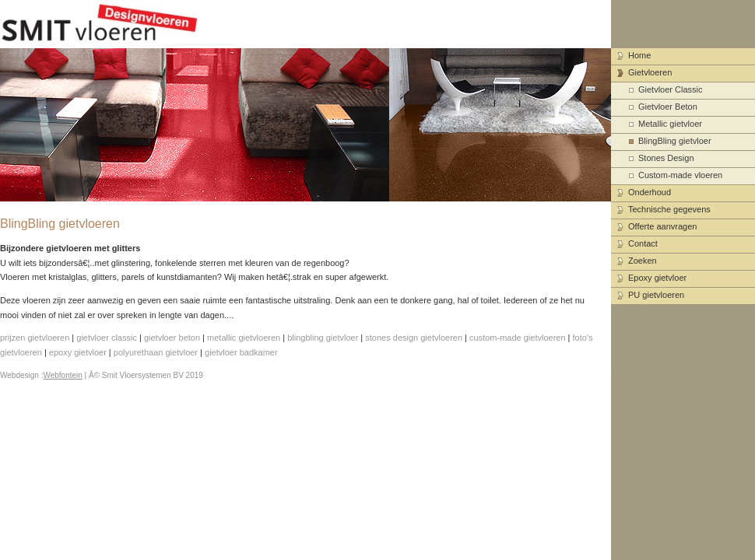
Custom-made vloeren (680, 175)
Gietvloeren (650, 72)
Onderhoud (650, 192)
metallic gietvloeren (244, 338)
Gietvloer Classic (671, 89)
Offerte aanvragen (662, 226)
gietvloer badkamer (241, 352)
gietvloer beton (172, 338)
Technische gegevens (669, 209)
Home (639, 55)
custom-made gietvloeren (518, 338)
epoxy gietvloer (78, 352)
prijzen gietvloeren (35, 338)
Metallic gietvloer (670, 124)
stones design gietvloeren (414, 338)
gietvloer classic (107, 338)
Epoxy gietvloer (657, 278)
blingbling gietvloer (323, 338)
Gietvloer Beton (668, 107)
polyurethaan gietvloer (156, 352)
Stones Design (666, 158)
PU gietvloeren (656, 295)
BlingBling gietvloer (675, 141)
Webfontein (62, 375)
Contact (643, 243)
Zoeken (643, 261)
